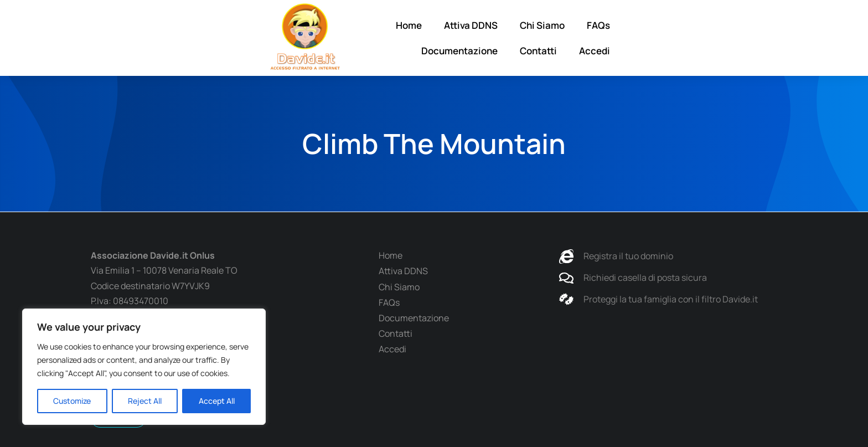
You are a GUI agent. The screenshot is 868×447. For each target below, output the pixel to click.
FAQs (560, 38)
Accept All (217, 401)
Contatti (711, 38)
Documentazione (632, 38)
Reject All (145, 401)
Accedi (767, 38)
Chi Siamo (504, 38)
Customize (72, 401)
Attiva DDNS (433, 38)
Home (371, 38)
